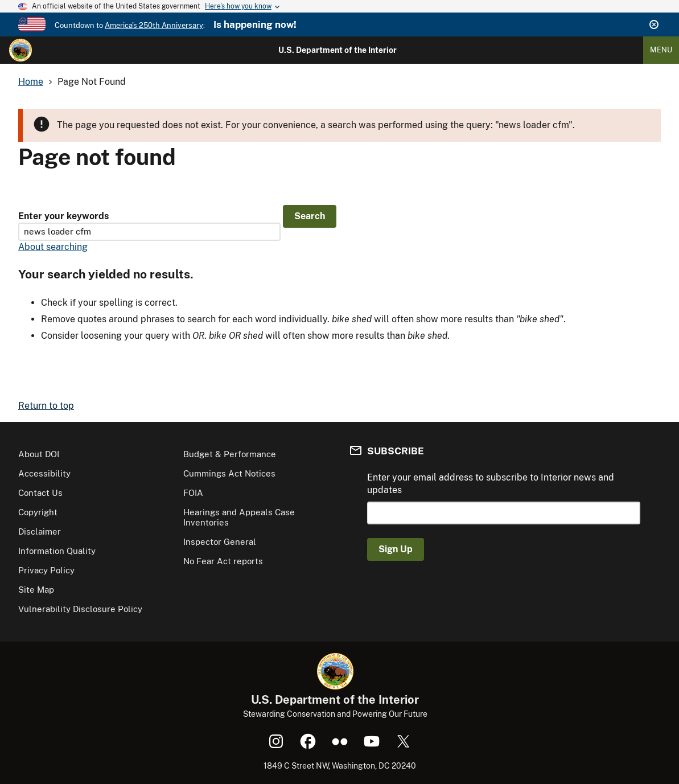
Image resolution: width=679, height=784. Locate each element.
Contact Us (40, 493)
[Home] (20, 50)
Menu (661, 50)
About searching (53, 247)
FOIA (193, 493)
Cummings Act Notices (229, 473)
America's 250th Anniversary (154, 25)
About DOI (39, 454)
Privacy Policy (46, 570)
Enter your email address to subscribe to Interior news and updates (491, 484)
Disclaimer (40, 531)
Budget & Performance (230, 454)
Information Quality (57, 551)
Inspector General (220, 542)
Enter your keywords (63, 216)
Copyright (38, 512)
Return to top (46, 406)
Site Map (36, 590)
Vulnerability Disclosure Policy (80, 609)
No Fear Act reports (223, 561)
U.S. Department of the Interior (338, 50)
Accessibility (44, 473)
